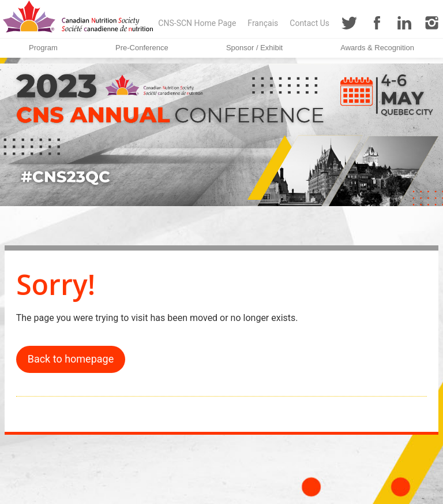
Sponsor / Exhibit (254, 48)
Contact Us (309, 23)
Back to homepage (71, 359)
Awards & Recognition (377, 48)
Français (263, 23)
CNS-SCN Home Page (197, 23)
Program (43, 48)
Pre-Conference (142, 48)
